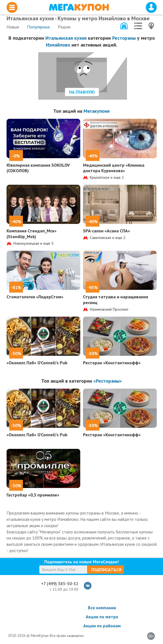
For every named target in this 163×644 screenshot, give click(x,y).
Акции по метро (102, 617)
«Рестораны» (108, 381)
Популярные (38, 27)
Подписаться (106, 570)
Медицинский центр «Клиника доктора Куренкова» (114, 168)
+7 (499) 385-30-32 (60, 584)
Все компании (102, 608)
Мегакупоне (97, 111)
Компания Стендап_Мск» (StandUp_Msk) (32, 234)
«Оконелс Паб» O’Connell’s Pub (37, 363)
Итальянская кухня (66, 38)
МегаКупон (79, 7)
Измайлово (58, 45)
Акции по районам (102, 626)
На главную (82, 92)
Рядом (64, 27)
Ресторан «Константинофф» (112, 363)
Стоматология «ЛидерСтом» (35, 297)
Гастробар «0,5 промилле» (33, 495)
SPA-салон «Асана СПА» (106, 231)
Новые (13, 27)
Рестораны (124, 38)
